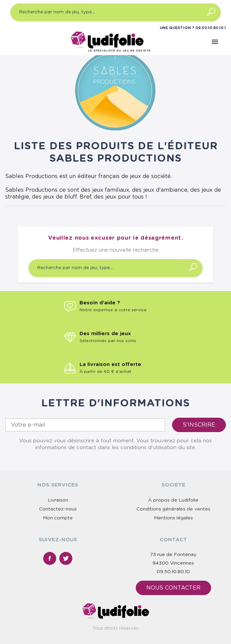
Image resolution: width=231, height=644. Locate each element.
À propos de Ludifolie (173, 500)
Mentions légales (173, 518)
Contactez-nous (58, 509)
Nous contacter (173, 588)
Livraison (58, 500)
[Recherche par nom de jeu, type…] (115, 12)
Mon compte (58, 518)
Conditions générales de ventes (173, 509)
